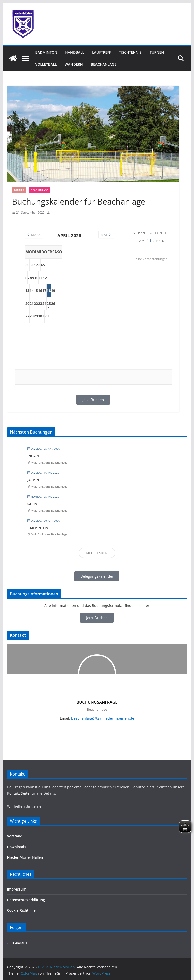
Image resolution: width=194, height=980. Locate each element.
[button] (97, 576)
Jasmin (33, 480)
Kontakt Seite (19, 793)
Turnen (157, 52)
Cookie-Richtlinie (21, 910)
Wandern (74, 64)
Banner (19, 190)
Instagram (17, 942)
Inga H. (34, 456)
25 (94, 303)
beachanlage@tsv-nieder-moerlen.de (103, 718)
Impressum (17, 889)
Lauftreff (102, 52)
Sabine (33, 504)
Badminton (46, 52)
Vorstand (15, 836)
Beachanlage (104, 64)
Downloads (17, 847)
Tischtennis (130, 52)
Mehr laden (97, 553)
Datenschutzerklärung (26, 900)
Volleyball (46, 64)
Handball (75, 52)
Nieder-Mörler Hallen (25, 857)
